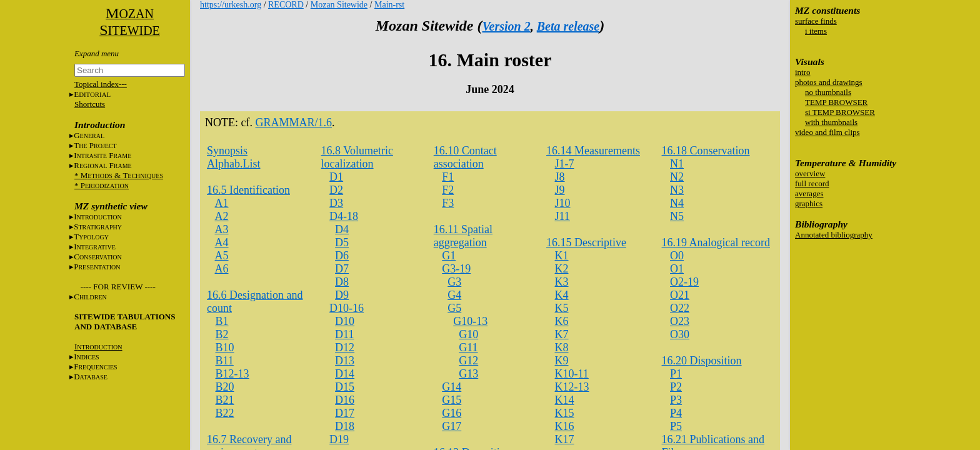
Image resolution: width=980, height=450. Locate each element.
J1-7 (565, 164)
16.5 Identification (248, 190)
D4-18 (344, 216)
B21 (225, 400)
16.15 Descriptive (586, 242)
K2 (562, 269)
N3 (677, 190)
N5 (677, 216)
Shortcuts (90, 104)
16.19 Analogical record (716, 242)
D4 (342, 229)
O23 (680, 321)
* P (102, 185)
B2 (222, 334)
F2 (448, 190)
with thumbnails (831, 122)
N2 (677, 177)
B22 (225, 413)
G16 (452, 413)
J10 (563, 203)
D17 (345, 413)
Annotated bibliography (834, 235)
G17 (452, 426)
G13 (468, 374)
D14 (345, 374)
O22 (680, 308)
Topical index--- (101, 84)
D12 (345, 347)
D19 (339, 439)
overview (810, 173)
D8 (342, 282)
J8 (560, 177)
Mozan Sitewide (339, 5)
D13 (345, 361)
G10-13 (470, 321)
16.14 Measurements (593, 151)
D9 (342, 295)
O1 (677, 269)
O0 (677, 256)
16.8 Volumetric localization (357, 157)
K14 (565, 400)
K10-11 (572, 374)
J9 (560, 190)
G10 (468, 334)
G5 (454, 308)
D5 (342, 242)
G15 (452, 400)
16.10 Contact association (465, 157)
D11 (344, 334)
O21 (680, 295)
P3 (676, 400)
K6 (562, 321)
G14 (452, 387)
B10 (225, 347)
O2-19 (684, 282)
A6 (222, 269)
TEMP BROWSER (836, 102)
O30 (680, 334)
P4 (676, 413)
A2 (222, 216)
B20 (225, 387)
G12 (468, 361)
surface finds (816, 21)
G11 (468, 347)
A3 (222, 229)
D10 (345, 321)
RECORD (286, 5)
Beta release (568, 26)
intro (803, 72)
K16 (565, 426)
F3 (448, 203)
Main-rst (389, 5)
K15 (565, 413)
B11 (225, 361)
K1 (562, 256)
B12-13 (232, 374)
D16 (345, 400)
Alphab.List (234, 164)
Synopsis (227, 151)
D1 (336, 177)
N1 (677, 164)
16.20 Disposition (702, 361)
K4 (562, 295)
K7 (562, 334)
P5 (676, 426)
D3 (336, 203)
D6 (342, 256)
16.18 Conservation (706, 151)
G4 (454, 295)
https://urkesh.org (231, 5)
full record (812, 183)
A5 (222, 256)
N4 (677, 203)
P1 (676, 374)
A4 (222, 242)
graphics (809, 203)
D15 (345, 387)
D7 (342, 269)
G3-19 (456, 269)
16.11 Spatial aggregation (463, 236)
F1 (448, 177)
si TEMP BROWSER (840, 112)
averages (809, 193)
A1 (222, 203)
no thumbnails (828, 92)
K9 (562, 361)
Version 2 (506, 26)
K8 (562, 347)
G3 (454, 282)
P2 (676, 387)
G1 (449, 256)
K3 (562, 282)
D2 (336, 190)
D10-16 (347, 308)
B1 (222, 321)
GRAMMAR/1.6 (293, 122)
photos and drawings (829, 82)
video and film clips (827, 132)
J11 (562, 216)
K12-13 (572, 387)
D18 (345, 426)
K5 (562, 308)
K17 (565, 439)
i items (816, 31)
